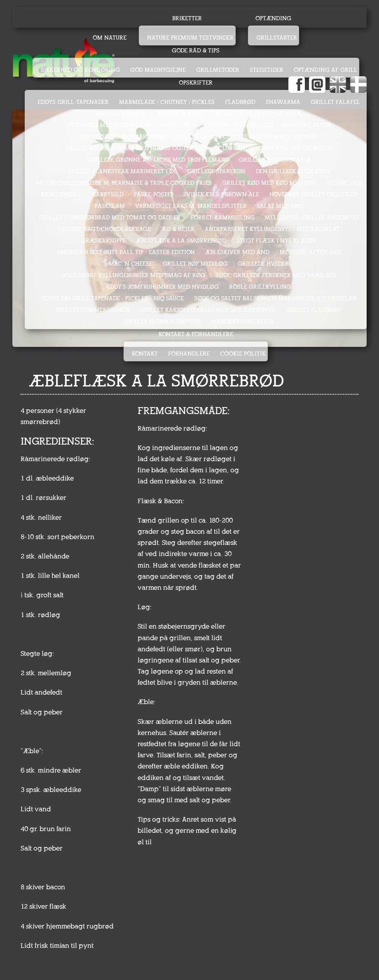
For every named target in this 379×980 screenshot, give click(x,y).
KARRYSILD (108, 194)
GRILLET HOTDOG (121, 114)
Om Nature (110, 38)
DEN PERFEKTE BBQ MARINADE (122, 137)
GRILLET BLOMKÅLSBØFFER (163, 322)
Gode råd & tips (196, 51)
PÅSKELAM (110, 206)
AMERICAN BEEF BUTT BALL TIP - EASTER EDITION (126, 252)
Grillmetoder (218, 70)
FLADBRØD (240, 102)
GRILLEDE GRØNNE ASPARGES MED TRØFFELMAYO (158, 160)
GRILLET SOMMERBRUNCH (93, 310)
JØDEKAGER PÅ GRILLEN (239, 125)
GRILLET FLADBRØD (314, 310)
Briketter (187, 18)
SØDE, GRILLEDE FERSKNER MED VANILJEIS (276, 275)
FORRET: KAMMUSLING (223, 218)
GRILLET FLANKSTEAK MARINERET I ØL (122, 171)
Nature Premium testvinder (190, 38)
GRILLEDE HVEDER (263, 264)
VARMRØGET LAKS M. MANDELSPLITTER (191, 206)
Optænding (273, 18)
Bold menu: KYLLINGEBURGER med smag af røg (133, 275)
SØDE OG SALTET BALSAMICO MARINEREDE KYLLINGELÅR (275, 298)
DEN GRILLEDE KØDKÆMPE (293, 171)
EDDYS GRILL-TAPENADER (73, 102)
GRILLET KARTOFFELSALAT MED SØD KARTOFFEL (208, 310)
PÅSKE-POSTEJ (153, 194)
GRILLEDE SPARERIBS (216, 171)
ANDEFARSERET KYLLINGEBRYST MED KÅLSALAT (272, 229)
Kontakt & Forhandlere (196, 334)
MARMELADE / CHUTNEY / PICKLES (167, 102)
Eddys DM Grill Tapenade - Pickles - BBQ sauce (113, 298)
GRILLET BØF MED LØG (195, 264)
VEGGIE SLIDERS (180, 114)
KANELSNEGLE (61, 194)
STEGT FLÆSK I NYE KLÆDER (276, 241)
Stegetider (267, 70)
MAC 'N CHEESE (131, 264)
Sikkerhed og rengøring (80, 70)
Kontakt (145, 354)
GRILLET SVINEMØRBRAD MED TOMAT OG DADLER (110, 218)
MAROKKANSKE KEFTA (243, 322)
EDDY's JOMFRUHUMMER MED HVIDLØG (163, 287)
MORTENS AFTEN (307, 125)
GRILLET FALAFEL (335, 102)
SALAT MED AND (280, 206)
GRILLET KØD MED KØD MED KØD (269, 183)
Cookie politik (243, 354)
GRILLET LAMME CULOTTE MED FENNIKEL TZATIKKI (247, 137)
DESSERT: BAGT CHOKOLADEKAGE (104, 229)
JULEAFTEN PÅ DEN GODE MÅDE (257, 114)
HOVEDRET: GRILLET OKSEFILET (313, 194)
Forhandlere (189, 354)
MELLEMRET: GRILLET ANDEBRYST (312, 218)
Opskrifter (196, 83)
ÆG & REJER (178, 229)
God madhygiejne (158, 70)
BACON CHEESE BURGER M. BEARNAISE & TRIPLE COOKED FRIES (124, 183)
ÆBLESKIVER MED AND (237, 252)
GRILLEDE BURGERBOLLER (275, 160)
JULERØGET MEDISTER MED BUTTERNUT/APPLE (131, 125)
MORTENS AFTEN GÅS (310, 252)
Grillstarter (277, 38)
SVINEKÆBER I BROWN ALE (221, 194)
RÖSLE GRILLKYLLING (260, 287)
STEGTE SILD (344, 183)
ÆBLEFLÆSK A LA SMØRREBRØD (181, 241)
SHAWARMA (283, 102)
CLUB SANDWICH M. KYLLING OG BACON (276, 148)
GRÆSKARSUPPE (103, 241)
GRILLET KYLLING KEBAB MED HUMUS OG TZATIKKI (136, 148)
